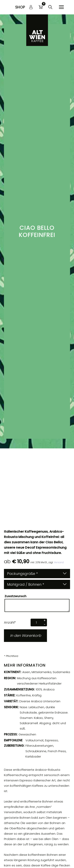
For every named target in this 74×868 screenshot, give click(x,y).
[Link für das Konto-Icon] (31, 7)
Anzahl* (10, 622)
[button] (20, 7)
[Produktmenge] (36, 622)
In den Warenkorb (26, 636)
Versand (59, 562)
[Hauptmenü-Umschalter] (61, 7)
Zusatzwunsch (16, 596)
